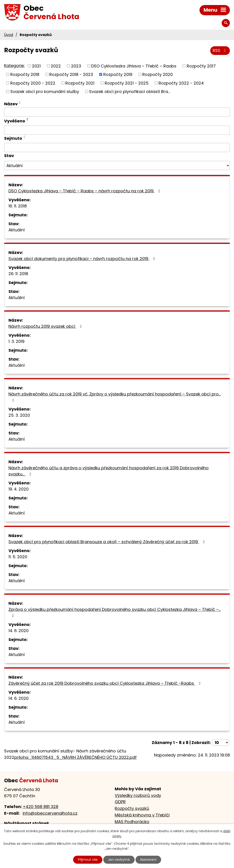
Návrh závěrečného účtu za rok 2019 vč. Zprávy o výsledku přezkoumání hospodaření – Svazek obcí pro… (115, 397)
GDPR (120, 802)
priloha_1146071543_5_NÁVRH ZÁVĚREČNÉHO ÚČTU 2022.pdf (75, 757)
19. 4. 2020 (19, 489)
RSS (220, 50)
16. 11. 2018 (18, 206)
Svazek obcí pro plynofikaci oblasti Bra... (130, 92)
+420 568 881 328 (40, 807)
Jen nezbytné (119, 860)
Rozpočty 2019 (118, 74)
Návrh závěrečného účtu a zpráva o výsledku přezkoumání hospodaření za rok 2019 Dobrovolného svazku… (109, 471)
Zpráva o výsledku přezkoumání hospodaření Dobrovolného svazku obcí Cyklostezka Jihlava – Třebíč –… (115, 612)
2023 (76, 66)
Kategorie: (14, 66)
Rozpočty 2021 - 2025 (127, 83)
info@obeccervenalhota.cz (50, 813)
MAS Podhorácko (132, 822)
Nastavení (148, 860)
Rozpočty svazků (132, 808)
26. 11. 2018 (18, 274)
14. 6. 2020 (19, 631)
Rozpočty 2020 (158, 74)
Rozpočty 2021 (80, 83)
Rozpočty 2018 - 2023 (71, 74)
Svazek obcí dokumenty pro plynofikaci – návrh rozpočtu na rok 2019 (83, 259)
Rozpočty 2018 (25, 74)
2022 (56, 66)
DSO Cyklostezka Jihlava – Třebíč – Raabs (134, 66)
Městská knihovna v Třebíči (142, 815)
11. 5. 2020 (18, 557)
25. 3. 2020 (19, 415)
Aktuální (17, 230)
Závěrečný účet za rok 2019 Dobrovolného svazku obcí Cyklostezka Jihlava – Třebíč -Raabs (105, 683)
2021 (36, 66)
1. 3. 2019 (16, 341)
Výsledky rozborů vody (138, 795)
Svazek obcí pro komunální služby (45, 92)
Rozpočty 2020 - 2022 (33, 83)
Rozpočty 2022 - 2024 (181, 83)
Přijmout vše (88, 860)
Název (11, 104)
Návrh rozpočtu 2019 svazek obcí (46, 326)
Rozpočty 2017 (201, 66)
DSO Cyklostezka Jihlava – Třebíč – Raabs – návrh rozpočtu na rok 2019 (85, 191)
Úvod (9, 35)
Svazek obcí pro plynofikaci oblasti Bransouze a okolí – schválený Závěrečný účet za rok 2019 (107, 542)
